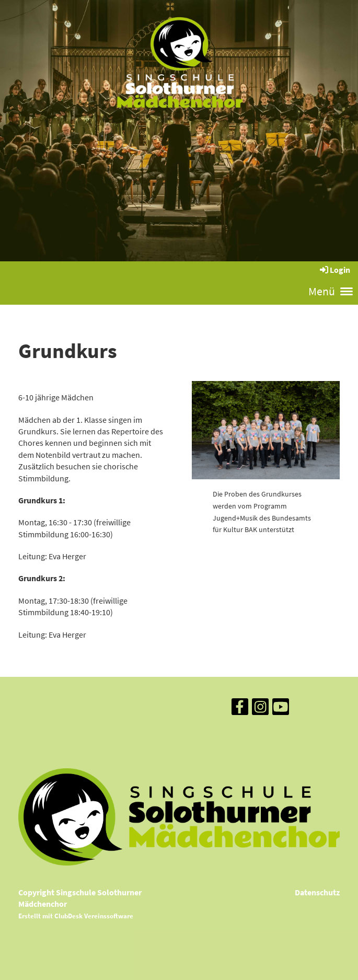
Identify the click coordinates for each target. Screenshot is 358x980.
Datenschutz (317, 892)
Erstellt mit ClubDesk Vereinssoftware (76, 916)
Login (334, 270)
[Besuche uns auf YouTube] (281, 709)
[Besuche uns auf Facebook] (240, 709)
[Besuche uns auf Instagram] (260, 709)
